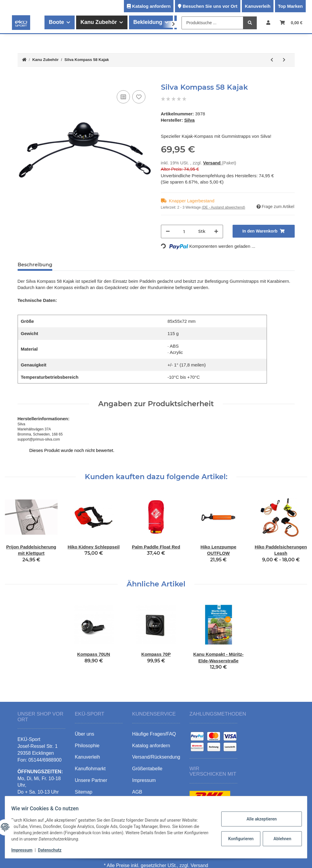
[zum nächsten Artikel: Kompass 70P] (284, 60)
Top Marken (290, 6)
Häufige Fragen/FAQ (154, 734)
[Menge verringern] (168, 231)
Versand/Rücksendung (156, 757)
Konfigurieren (238, 839)
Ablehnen (279, 839)
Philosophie (87, 746)
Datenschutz (53, 850)
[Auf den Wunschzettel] (139, 97)
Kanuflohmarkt (90, 769)
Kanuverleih (258, 6)
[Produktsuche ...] (212, 23)
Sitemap (84, 792)
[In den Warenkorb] (22, 80)
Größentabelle (147, 769)
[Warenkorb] (291, 23)
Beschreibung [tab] (35, 265)
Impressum (25, 850)
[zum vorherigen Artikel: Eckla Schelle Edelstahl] (272, 60)
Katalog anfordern (151, 6)
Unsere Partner (91, 780)
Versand (212, 163)
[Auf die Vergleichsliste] (123, 97)
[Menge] (184, 231)
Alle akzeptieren (258, 819)
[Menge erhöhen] (216, 231)
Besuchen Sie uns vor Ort (210, 6)
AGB (137, 792)
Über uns (85, 734)
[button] (268, 23)
